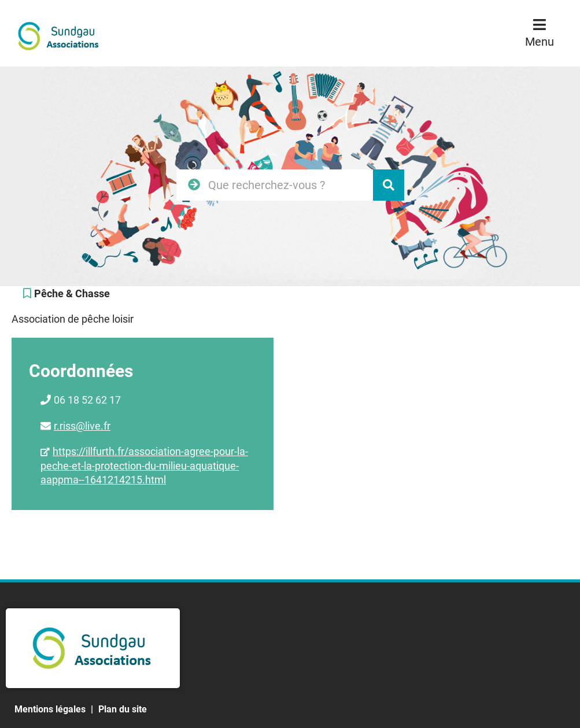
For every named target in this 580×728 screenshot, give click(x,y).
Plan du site (123, 709)
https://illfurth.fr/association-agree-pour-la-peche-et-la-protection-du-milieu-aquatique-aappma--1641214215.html (144, 465)
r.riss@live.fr (82, 426)
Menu (540, 42)
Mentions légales (50, 709)
